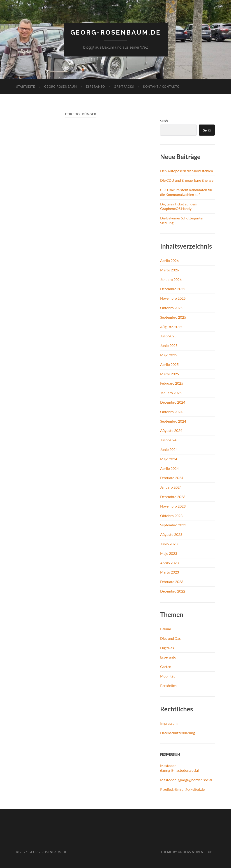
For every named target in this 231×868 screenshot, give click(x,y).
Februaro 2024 (172, 478)
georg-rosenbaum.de (116, 32)
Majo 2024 (169, 459)
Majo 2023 (169, 553)
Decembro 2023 (173, 497)
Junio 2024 (169, 449)
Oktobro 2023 (171, 516)
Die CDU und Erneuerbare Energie (187, 180)
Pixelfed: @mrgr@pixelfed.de (182, 789)
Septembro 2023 (173, 525)
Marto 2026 (170, 270)
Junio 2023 (169, 544)
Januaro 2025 (171, 393)
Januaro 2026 (171, 279)
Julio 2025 (168, 336)
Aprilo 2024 (169, 468)
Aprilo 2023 (169, 563)
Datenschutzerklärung (178, 733)
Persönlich (168, 686)
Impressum (169, 723)
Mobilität (167, 676)
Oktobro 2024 (171, 412)
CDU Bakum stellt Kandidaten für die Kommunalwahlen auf (186, 192)
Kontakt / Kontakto (161, 87)
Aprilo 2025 (169, 364)
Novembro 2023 (173, 506)
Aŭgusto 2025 (171, 327)
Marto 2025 (170, 374)
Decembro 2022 (173, 591)
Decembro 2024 (173, 402)
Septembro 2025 (173, 317)
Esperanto (95, 87)
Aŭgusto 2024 (171, 430)
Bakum (166, 629)
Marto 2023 (170, 572)
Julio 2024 (168, 440)
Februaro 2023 (172, 582)
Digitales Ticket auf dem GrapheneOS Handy (179, 206)
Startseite (26, 87)
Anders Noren (191, 852)
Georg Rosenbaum (61, 87)
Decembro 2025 (173, 289)
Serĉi (164, 121)
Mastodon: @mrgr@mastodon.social (179, 768)
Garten (166, 667)
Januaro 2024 (171, 487)
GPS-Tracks (124, 87)
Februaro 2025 (172, 383)
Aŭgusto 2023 (171, 534)
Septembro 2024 (173, 421)
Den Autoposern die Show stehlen (187, 171)
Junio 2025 (169, 345)
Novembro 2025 (173, 298)
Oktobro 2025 (171, 308)
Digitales (167, 648)
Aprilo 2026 (169, 260)
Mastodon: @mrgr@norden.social (186, 780)
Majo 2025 (169, 355)
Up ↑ (211, 852)
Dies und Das (170, 638)
